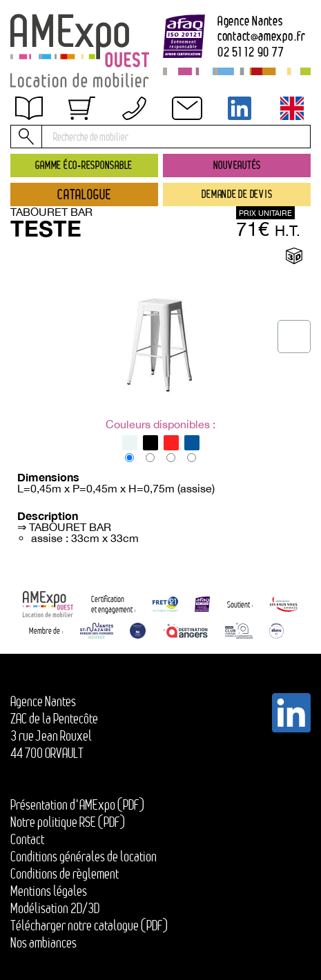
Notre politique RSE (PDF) (68, 822)
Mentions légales (49, 891)
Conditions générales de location (84, 857)
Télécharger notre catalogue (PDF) (89, 926)
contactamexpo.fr (262, 36)
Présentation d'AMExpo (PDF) (77, 805)
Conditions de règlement (78, 153)
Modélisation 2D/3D (55, 908)
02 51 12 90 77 (251, 52)
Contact (40, 182)
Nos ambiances (43, 943)
